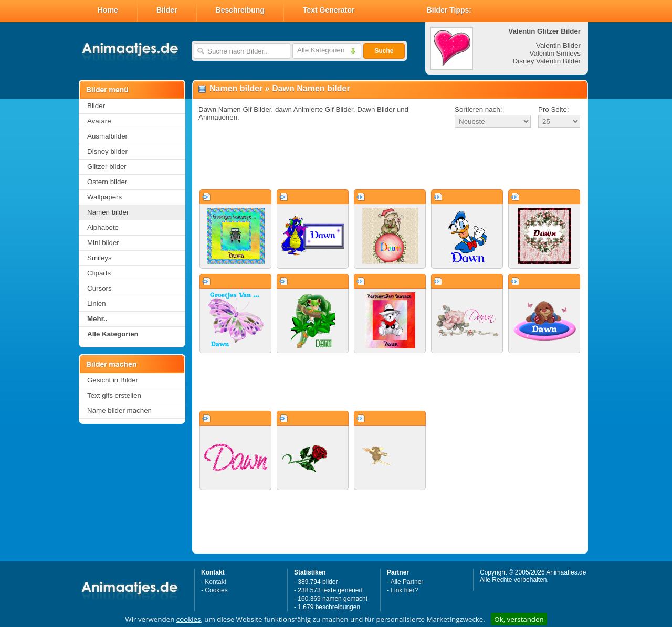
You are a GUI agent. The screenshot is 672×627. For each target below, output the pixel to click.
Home (108, 10)
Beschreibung (240, 10)
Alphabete (103, 227)
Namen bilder (108, 212)
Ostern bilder (107, 182)
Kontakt (216, 582)
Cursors (99, 288)
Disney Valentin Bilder (547, 61)
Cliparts (99, 273)
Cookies (216, 590)
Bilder (167, 10)
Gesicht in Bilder (113, 380)
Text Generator (329, 10)
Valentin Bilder (558, 45)
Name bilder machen (119, 411)
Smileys (99, 258)
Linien (97, 304)
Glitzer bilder (107, 167)
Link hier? (404, 590)
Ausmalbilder (107, 136)
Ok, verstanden (519, 619)
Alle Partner (407, 582)
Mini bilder (103, 243)
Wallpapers (104, 197)
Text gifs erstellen (114, 395)
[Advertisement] (390, 160)
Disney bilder (107, 151)
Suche (384, 51)
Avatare (99, 121)
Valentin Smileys (555, 53)
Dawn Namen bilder (311, 88)
